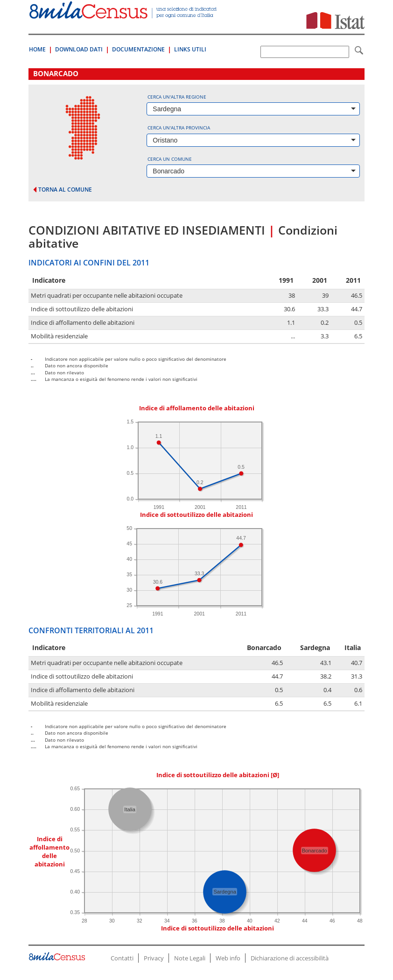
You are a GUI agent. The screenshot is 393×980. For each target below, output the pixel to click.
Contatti (122, 958)
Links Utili (190, 49)
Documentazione (138, 49)
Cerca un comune (170, 159)
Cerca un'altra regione (177, 97)
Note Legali (190, 958)
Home (37, 49)
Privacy (154, 958)
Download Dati (79, 49)
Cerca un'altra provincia (179, 128)
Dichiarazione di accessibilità (290, 958)
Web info (228, 958)
